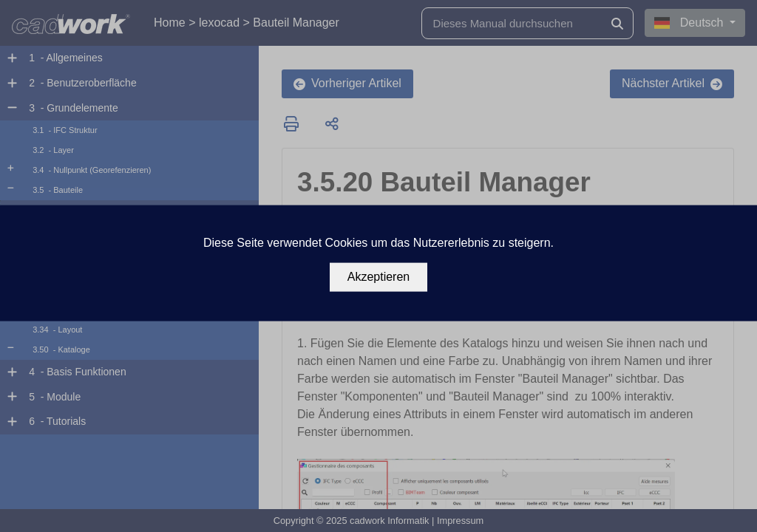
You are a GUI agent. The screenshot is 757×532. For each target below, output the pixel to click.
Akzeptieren (379, 277)
